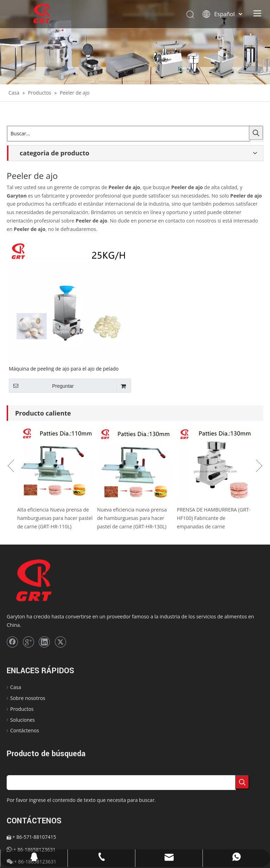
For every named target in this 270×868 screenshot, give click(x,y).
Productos (22, 709)
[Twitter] (60, 642)
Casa (16, 687)
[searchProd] (121, 783)
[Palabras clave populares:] (256, 133)
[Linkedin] (44, 642)
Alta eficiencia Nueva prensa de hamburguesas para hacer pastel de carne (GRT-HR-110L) (55, 518)
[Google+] (28, 642)
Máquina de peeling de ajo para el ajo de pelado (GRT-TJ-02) (64, 368)
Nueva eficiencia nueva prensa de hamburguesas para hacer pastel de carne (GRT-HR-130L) (132, 518)
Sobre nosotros (28, 698)
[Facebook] (12, 642)
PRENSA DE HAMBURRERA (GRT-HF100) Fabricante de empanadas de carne (214, 518)
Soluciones (22, 720)
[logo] (46, 581)
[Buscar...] (129, 134)
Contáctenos (25, 730)
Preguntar (41, 386)
